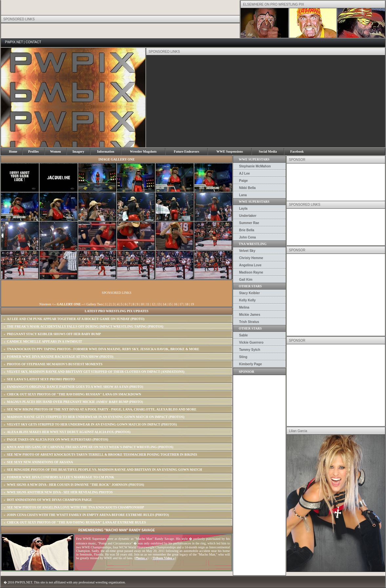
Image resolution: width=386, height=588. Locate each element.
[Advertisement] (234, 101)
